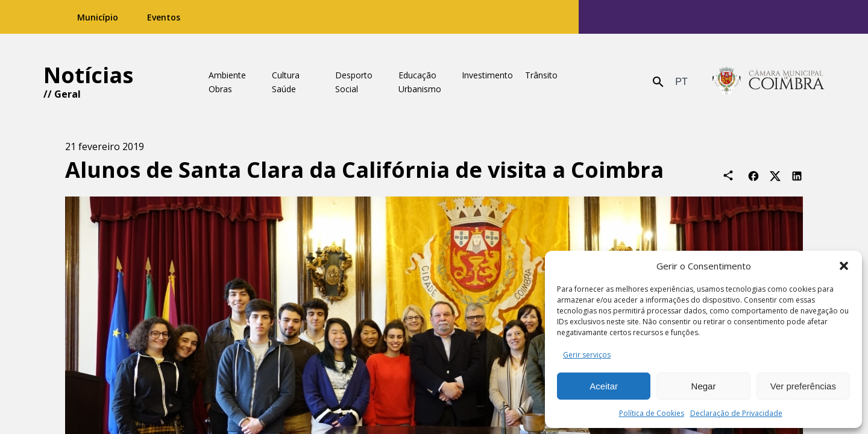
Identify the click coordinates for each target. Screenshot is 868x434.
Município (98, 17)
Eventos (164, 17)
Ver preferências (803, 386)
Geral (68, 94)
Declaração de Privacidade (736, 413)
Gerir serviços (587, 355)
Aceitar (604, 386)
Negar (704, 386)
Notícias (88, 75)
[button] (844, 266)
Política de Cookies (652, 413)
